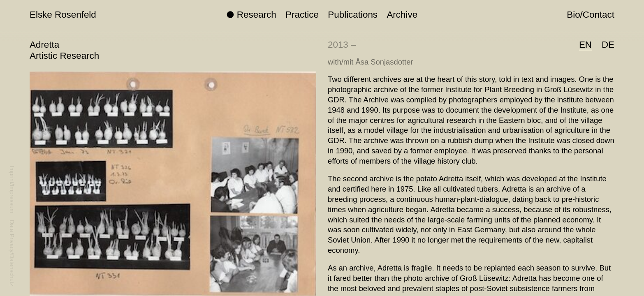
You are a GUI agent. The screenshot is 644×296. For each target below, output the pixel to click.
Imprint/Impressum (12, 190)
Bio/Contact (591, 15)
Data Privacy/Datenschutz (12, 253)
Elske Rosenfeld (63, 15)
